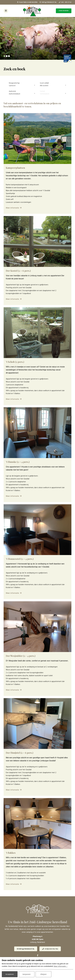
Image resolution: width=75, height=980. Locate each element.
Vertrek (42, 91)
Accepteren (10, 974)
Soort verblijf (44, 83)
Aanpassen (27, 974)
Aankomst (12, 91)
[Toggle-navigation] (6, 11)
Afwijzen (43, 974)
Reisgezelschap (14, 83)
